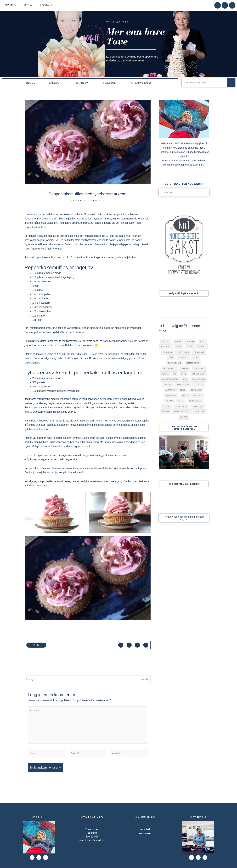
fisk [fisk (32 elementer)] (171, 358)
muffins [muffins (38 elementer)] (170, 390)
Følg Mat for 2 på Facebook (184, 484)
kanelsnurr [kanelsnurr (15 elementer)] (198, 374)
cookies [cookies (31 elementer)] (201, 347)
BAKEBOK (56, 83)
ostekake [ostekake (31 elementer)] (196, 390)
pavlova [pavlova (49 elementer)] (197, 395)
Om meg (11, 5)
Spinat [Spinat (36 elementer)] (166, 412)
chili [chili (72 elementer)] (189, 347)
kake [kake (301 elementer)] (184, 374)
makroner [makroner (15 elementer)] (183, 385)
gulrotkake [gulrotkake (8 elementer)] (175, 363)
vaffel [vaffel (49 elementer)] (184, 417)
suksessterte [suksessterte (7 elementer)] (182, 412)
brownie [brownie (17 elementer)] (166, 347)
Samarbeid (145, 831)
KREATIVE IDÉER (142, 83)
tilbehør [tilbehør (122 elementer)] (200, 412)
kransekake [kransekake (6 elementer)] (199, 379)
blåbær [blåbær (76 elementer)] (190, 341)
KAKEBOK (83, 83)
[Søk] (231, 83)
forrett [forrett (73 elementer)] (183, 358)
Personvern (145, 835)
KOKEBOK (110, 83)
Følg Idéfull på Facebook (184, 293)
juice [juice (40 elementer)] (165, 374)
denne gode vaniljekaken (122, 257)
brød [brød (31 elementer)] (179, 347)
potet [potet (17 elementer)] (181, 401)
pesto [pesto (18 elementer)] (169, 401)
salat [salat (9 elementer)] (167, 406)
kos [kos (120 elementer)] (185, 379)
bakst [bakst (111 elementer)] (178, 341)
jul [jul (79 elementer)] (175, 374)
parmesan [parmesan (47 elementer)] (171, 395)
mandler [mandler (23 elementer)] (199, 385)
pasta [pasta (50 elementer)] (185, 395)
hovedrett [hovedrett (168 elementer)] (170, 368)
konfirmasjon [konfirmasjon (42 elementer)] (170, 379)
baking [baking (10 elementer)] (166, 341)
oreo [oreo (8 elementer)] (183, 390)
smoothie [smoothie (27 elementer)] (198, 406)
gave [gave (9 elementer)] (196, 358)
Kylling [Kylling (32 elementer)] (168, 385)
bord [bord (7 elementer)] (203, 341)
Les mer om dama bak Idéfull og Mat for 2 (184, 428)
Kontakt (46, 5)
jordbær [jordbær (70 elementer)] (199, 368)
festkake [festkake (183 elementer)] (199, 352)
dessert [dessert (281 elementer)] (167, 352)
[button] (36, 645)
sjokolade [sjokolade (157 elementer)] (181, 406)
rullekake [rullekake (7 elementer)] (195, 401)
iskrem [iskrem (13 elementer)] (185, 368)
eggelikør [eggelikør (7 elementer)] (183, 352)
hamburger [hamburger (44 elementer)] (193, 363)
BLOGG (31, 83)
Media (29, 5)
